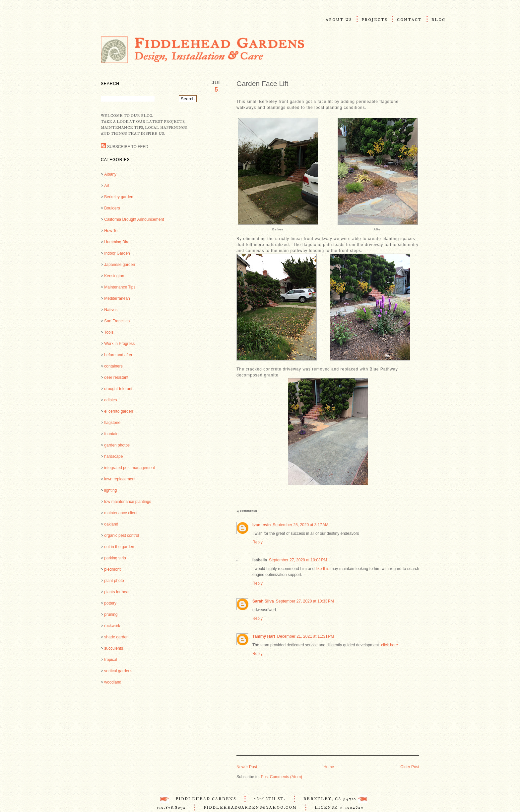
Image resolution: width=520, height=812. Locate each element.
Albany (110, 174)
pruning (111, 614)
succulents (114, 648)
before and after (118, 355)
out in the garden (119, 547)
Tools (109, 332)
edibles (110, 400)
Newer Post (247, 767)
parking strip (115, 558)
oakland (111, 524)
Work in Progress (119, 344)
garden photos (117, 445)
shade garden (116, 637)
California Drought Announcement (134, 219)
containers (113, 366)
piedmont (112, 569)
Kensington (114, 276)
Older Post (410, 767)
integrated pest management (130, 468)
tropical (111, 660)
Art (107, 186)
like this (322, 569)
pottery (110, 603)
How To (111, 231)
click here (390, 645)
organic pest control (122, 535)
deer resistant (116, 377)
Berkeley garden (119, 197)
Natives (111, 310)
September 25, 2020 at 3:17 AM (300, 525)
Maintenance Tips (120, 287)
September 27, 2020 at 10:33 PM (305, 601)
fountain (111, 434)
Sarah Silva (263, 601)
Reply (258, 542)
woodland (113, 682)
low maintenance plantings (128, 502)
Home (329, 767)
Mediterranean (117, 298)
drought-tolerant (118, 389)
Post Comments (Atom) (281, 777)
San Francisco (117, 321)
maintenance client (121, 513)
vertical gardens (118, 671)
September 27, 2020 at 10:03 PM (298, 560)
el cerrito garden (119, 411)
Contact (409, 20)
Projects (374, 20)
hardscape (113, 456)
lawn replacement (120, 479)
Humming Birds (118, 242)
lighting (110, 490)
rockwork (112, 626)
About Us (339, 20)
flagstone (112, 423)
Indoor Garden (117, 253)
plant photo (114, 581)
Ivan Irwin (261, 525)
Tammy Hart (264, 636)
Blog (438, 20)
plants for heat (117, 592)
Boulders (112, 208)
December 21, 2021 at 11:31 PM (305, 636)
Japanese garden (120, 265)
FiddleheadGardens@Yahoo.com (250, 808)
